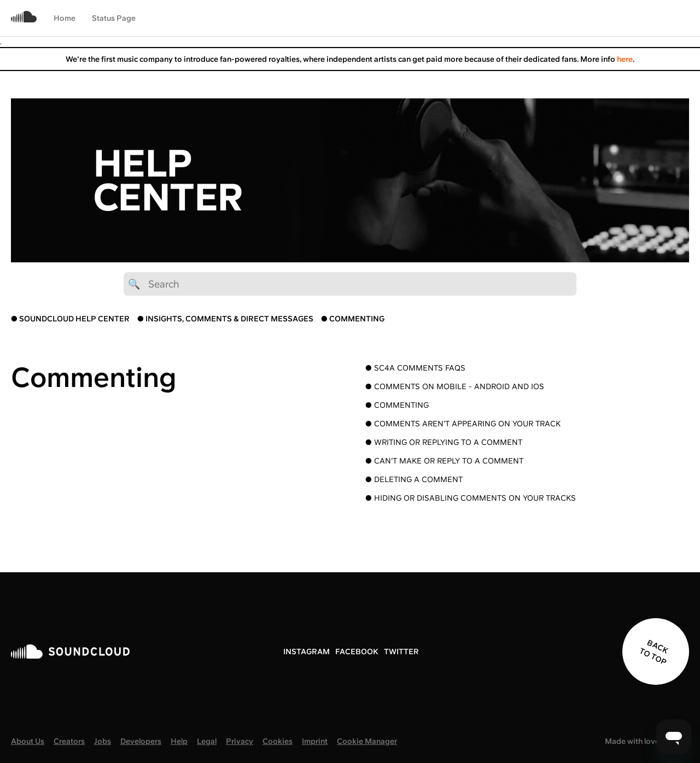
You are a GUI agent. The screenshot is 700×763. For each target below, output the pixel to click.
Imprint (315, 741)
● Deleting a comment (414, 479)
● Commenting (397, 405)
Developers (141, 741)
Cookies (278, 741)
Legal (207, 741)
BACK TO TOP (654, 652)
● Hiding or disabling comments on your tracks (471, 498)
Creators (69, 741)
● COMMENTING (353, 319)
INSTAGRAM (307, 652)
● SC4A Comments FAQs (415, 368)
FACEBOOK (357, 652)
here (625, 59)
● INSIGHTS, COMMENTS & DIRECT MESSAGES (225, 319)
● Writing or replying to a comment (444, 442)
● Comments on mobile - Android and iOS (455, 386)
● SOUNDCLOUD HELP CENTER (70, 319)
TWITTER (401, 652)
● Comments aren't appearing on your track (463, 424)
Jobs (103, 741)
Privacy (240, 741)
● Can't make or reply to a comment (444, 461)
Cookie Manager (367, 741)
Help (179, 741)
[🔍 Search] (350, 284)
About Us (28, 741)
